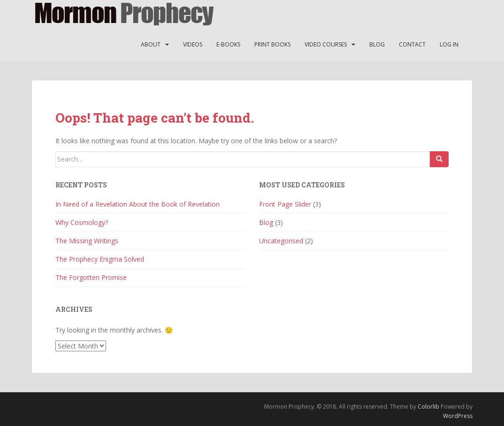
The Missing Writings (87, 241)
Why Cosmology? (82, 222)
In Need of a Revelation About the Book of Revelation (137, 204)
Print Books (272, 44)
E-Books (228, 44)
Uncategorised (281, 241)
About (151, 44)
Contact (412, 44)
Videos (193, 44)
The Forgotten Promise (91, 277)
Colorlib (428, 407)
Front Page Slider (285, 204)
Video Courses (326, 44)
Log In (449, 44)
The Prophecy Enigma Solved (100, 259)
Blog (377, 44)
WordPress (458, 416)
